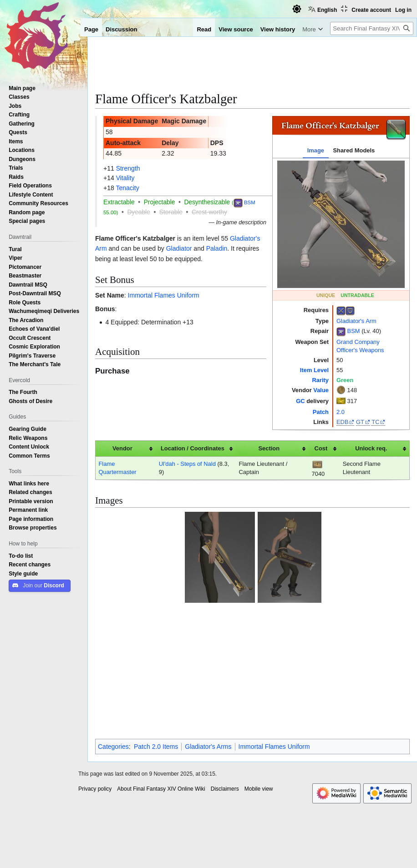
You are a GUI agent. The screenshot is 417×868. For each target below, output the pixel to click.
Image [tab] (316, 150)
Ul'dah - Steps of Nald (187, 464)
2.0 (341, 412)
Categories (113, 641)
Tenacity (127, 188)
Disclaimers (225, 683)
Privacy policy (95, 683)
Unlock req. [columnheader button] (371, 448)
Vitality (125, 178)
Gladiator (179, 248)
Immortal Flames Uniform (164, 295)
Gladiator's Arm (356, 321)
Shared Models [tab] (354, 150)
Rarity (320, 380)
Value (321, 390)
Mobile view (259, 683)
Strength (128, 168)
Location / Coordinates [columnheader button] (193, 448)
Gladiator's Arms (208, 641)
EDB (343, 422)
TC (375, 422)
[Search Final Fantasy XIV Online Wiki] (372, 28)
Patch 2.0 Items (156, 641)
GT (360, 422)
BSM (354, 331)
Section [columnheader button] (269, 448)
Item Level (314, 370)
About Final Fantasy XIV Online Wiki (161, 683)
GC (300, 401)
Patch (321, 412)
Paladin (217, 248)
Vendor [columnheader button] (122, 448)
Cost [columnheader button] (321, 448)
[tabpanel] (341, 224)
